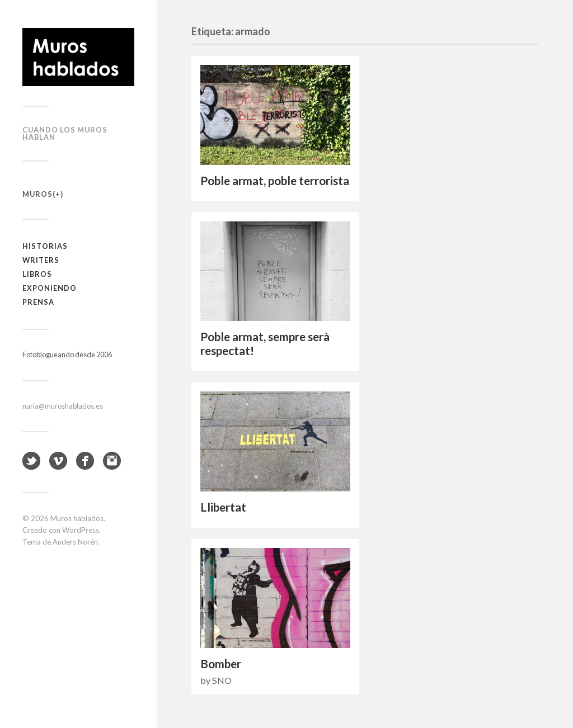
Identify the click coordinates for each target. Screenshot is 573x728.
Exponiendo (50, 288)
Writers (41, 260)
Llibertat (223, 507)
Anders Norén (75, 542)
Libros (37, 274)
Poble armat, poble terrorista (275, 181)
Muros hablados (77, 518)
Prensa (38, 302)
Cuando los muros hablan (65, 133)
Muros (37, 194)
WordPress (81, 530)
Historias (45, 246)
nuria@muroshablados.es (63, 406)
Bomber (221, 664)
